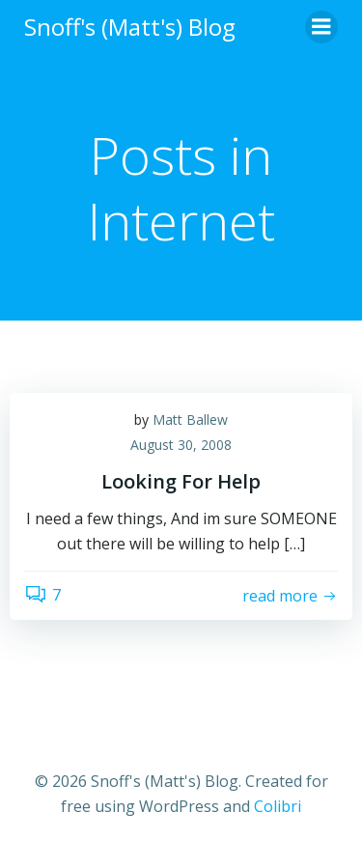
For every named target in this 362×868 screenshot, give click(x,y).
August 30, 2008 (181, 445)
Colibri (278, 806)
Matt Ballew (190, 420)
